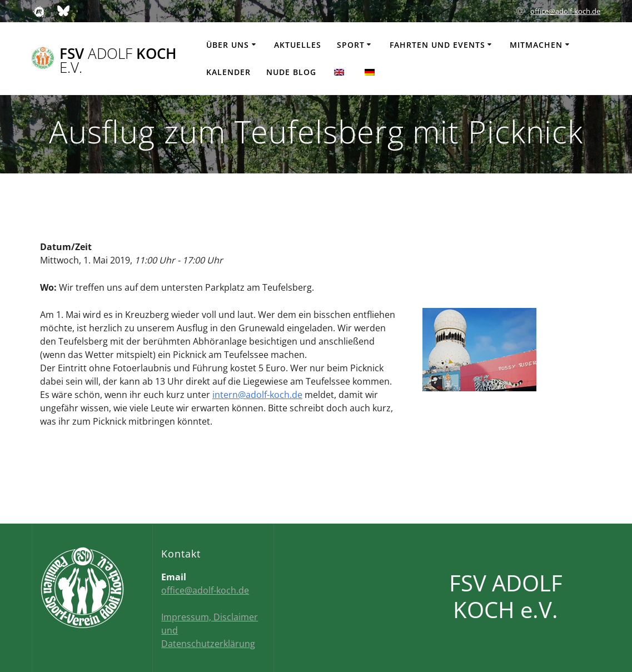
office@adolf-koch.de (565, 11)
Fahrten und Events (437, 45)
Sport (351, 45)
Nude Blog (291, 72)
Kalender (228, 72)
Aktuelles (298, 45)
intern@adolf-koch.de (257, 395)
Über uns (228, 45)
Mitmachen (536, 45)
